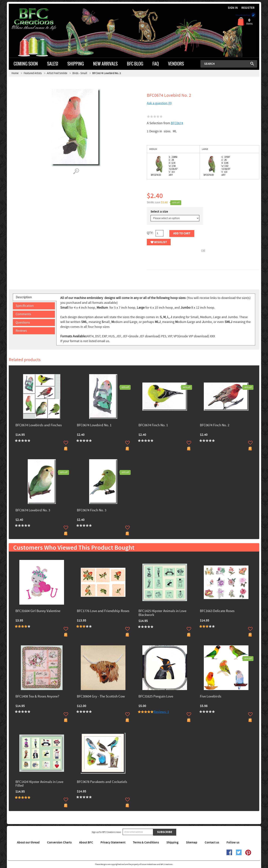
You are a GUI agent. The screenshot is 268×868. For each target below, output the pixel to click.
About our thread (28, 842)
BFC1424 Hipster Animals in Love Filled (39, 784)
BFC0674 (177, 123)
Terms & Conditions (146, 842)
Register (248, 8)
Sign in (233, 8)
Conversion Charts (59, 842)
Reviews (21, 331)
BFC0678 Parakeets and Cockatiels (102, 782)
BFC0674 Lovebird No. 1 (94, 425)
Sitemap (192, 842)
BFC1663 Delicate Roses (217, 611)
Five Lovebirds (211, 697)
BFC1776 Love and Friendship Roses (103, 611)
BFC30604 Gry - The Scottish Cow (101, 697)
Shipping (172, 842)
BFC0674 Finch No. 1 (153, 425)
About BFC (86, 842)
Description (24, 297)
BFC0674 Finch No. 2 (215, 425)
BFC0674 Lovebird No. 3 (33, 511)
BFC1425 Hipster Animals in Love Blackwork (162, 613)
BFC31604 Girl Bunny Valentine (38, 611)
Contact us (212, 842)
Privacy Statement (113, 842)
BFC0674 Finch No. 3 (92, 511)
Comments (23, 314)
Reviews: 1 (161, 712)
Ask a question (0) (159, 103)
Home (15, 73)
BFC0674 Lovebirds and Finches (39, 425)
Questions (23, 322)
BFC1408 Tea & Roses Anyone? (37, 697)
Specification (25, 306)
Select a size (159, 212)
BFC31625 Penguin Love (156, 697)
